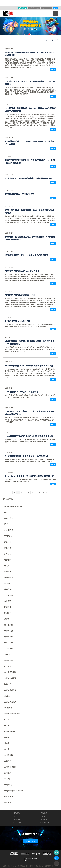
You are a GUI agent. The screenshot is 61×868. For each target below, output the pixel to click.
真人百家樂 (9, 625)
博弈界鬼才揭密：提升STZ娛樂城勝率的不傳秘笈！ (28, 255)
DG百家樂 (8, 708)
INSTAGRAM (44, 823)
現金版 (7, 719)
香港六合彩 (9, 589)
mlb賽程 (8, 601)
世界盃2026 (9, 796)
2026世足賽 (9, 530)
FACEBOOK (17, 823)
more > (53, 70)
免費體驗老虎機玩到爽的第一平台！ (21, 295)
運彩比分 (8, 684)
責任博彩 (17, 816)
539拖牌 (7, 654)
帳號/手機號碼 (34, 8)
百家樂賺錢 (9, 643)
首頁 (48, 40)
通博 (6, 524)
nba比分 (7, 696)
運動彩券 (8, 548)
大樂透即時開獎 (10, 767)
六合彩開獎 (9, 631)
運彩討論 (8, 542)
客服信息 (44, 820)
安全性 (44, 816)
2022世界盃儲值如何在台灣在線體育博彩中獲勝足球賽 (29, 436)
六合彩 (7, 749)
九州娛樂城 (9, 755)
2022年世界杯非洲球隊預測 (17, 321)
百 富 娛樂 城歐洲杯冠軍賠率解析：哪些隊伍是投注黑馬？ (30, 178)
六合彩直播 (9, 648)
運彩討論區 (9, 518)
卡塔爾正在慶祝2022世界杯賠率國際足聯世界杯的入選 (29, 365)
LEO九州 (8, 779)
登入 (56, 8)
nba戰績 (7, 583)
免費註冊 (22, 8)
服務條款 (17, 813)
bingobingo (9, 785)
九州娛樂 (8, 773)
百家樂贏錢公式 (10, 690)
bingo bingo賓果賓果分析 (14, 791)
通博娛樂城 (9, 637)
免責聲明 (17, 820)
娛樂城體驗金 (9, 577)
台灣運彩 (8, 761)
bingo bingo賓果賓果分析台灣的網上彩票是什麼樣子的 (30, 476)
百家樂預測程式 (10, 702)
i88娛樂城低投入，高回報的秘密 (20, 194)
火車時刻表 (9, 595)
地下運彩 (8, 666)
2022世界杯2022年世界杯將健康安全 (22, 392)
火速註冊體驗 (30, 841)
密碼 (43, 8)
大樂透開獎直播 (10, 678)
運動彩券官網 (9, 731)
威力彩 (7, 743)
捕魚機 (7, 566)
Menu (56, 12)
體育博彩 (8, 802)
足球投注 (8, 607)
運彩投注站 (9, 572)
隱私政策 (44, 813)
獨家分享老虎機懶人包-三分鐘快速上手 (22, 271)
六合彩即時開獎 (10, 672)
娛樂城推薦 (9, 660)
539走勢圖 (8, 536)
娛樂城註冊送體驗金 (12, 714)
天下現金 (8, 725)
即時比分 (8, 554)
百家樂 (7, 512)
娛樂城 (7, 619)
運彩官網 (8, 560)
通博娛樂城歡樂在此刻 (13, 506)
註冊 (57, 852)
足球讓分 (8, 613)
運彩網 (7, 737)
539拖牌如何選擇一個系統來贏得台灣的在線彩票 (27, 456)
